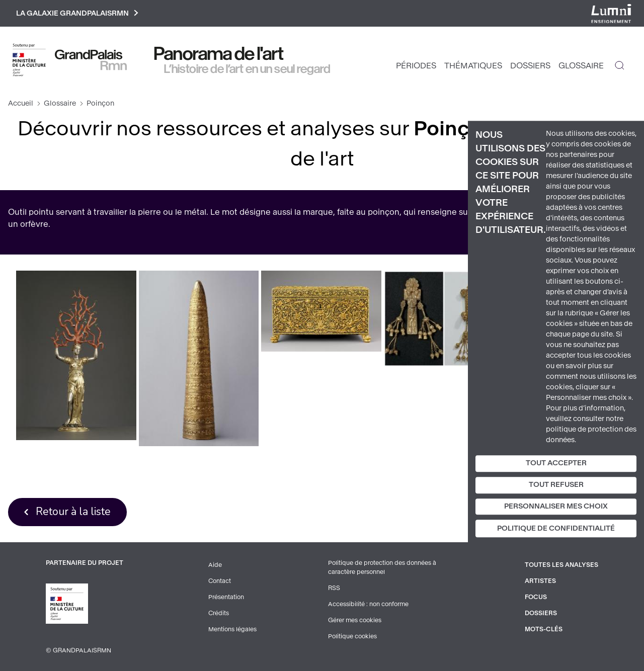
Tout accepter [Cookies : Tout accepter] (556, 463)
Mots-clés (544, 629)
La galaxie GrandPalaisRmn (77, 13)
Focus (536, 597)
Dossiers (530, 66)
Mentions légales (232, 629)
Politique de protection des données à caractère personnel (382, 567)
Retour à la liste (73, 512)
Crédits (219, 613)
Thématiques (473, 66)
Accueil (21, 103)
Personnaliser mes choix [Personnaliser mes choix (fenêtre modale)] (556, 506)
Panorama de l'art (219, 54)
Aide (215, 565)
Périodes (416, 66)
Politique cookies (352, 636)
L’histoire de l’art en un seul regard (247, 69)
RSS (334, 588)
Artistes (540, 581)
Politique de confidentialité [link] (556, 529)
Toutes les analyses (561, 565)
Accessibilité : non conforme (368, 604)
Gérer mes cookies (355, 620)
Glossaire (581, 66)
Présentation (226, 597)
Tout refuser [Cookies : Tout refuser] (556, 485)
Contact (220, 581)
